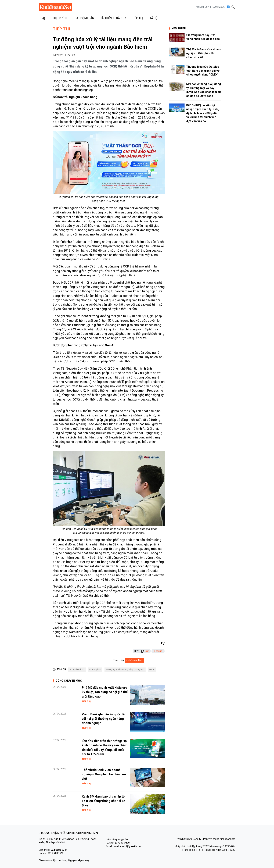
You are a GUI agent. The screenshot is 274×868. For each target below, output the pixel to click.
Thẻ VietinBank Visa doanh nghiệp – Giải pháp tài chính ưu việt (104, 774)
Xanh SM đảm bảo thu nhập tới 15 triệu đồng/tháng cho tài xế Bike (104, 801)
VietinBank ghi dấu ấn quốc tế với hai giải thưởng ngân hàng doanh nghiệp (103, 719)
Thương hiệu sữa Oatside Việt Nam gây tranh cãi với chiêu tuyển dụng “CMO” (203, 71)
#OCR (152, 670)
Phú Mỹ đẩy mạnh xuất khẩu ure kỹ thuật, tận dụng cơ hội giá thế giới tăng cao (105, 692)
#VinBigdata (95, 670)
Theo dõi (118, 660)
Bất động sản (84, 18)
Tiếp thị (138, 18)
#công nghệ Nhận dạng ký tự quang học (125, 670)
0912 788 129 (55, 853)
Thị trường (60, 18)
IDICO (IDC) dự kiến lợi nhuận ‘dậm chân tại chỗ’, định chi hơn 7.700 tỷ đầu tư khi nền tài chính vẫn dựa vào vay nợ (203, 113)
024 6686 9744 (59, 850)
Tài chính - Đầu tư (113, 18)
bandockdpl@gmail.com (127, 846)
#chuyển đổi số (77, 670)
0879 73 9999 (122, 843)
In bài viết (158, 651)
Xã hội (154, 18)
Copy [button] (145, 651)
